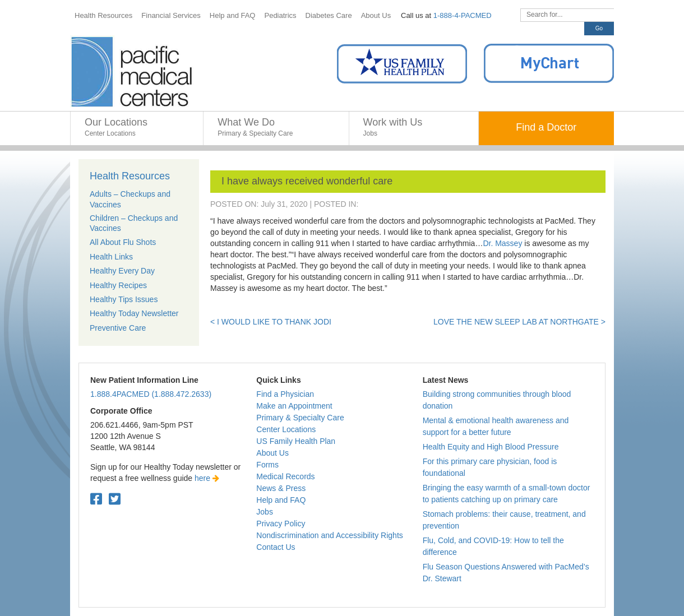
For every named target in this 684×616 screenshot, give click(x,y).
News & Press (281, 488)
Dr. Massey (502, 243)
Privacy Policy (281, 524)
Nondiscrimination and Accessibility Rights (329, 535)
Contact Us (276, 547)
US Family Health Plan (296, 441)
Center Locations (286, 429)
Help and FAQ (281, 500)
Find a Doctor (546, 127)
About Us (272, 453)
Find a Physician (285, 394)
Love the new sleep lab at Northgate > (519, 322)
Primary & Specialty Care (300, 418)
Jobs (265, 512)
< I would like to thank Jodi (271, 322)
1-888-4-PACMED (463, 15)
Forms (267, 465)
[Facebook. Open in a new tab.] (96, 499)
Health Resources (130, 176)
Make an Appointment (294, 406)
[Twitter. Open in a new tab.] (115, 499)
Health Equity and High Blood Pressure (491, 447)
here (207, 478)
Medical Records (285, 476)
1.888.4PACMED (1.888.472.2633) (151, 394)
